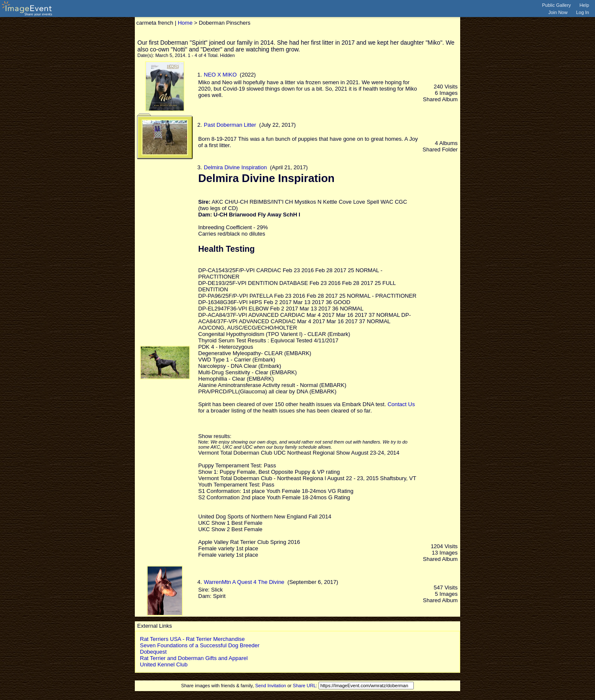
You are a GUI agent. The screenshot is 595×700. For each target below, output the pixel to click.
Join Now (558, 12)
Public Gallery (557, 5)
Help (584, 5)
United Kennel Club (164, 664)
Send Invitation (271, 686)
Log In (582, 12)
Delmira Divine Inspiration (235, 167)
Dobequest (153, 652)
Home (185, 23)
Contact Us (401, 404)
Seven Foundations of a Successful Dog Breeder (200, 645)
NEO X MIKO (220, 75)
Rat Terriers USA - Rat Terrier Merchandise (192, 639)
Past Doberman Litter (230, 125)
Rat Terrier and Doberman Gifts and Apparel (194, 658)
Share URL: (305, 686)
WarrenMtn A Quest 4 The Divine (244, 582)
